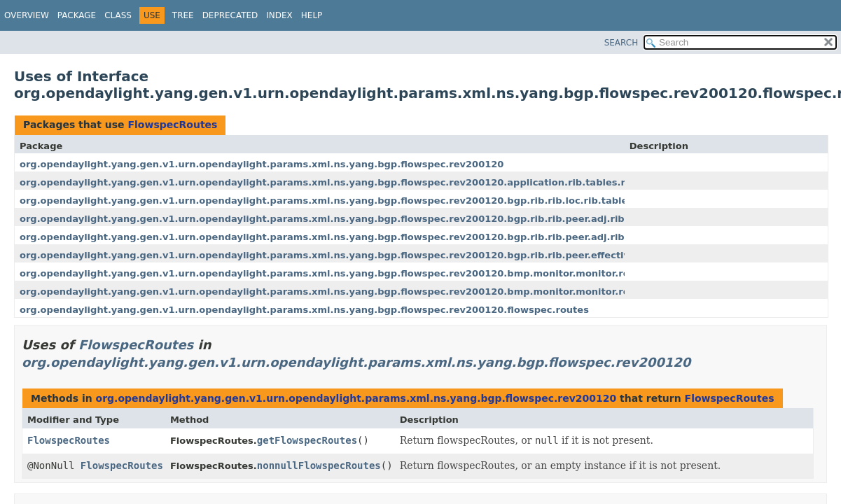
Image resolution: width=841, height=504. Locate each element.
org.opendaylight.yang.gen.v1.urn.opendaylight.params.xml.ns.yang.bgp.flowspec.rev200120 (262, 164)
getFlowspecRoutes (307, 440)
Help (312, 15)
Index (279, 15)
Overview (27, 15)
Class (118, 15)
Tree (183, 15)
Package (77, 15)
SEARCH (621, 43)
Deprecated (230, 15)
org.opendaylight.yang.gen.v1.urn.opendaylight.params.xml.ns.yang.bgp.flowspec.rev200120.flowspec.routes (304, 310)
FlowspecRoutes (172, 125)
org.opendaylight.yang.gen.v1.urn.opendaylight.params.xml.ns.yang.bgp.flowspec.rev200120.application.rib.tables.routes (337, 182)
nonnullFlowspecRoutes (319, 465)
